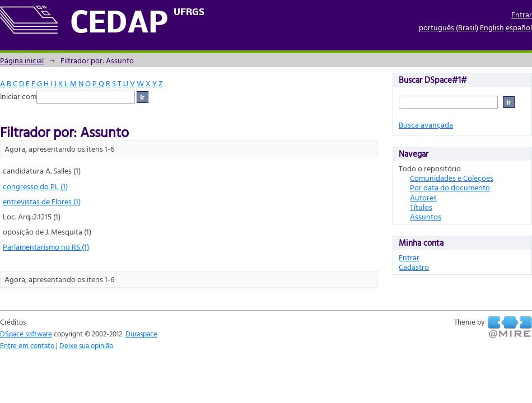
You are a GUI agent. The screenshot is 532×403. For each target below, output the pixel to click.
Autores (423, 197)
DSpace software (26, 334)
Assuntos (426, 216)
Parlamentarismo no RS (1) (46, 247)
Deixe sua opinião (86, 345)
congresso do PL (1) (35, 186)
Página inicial (22, 60)
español (519, 27)
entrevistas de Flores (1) (42, 201)
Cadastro (414, 267)
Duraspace (141, 334)
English (492, 27)
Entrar (522, 14)
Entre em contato (27, 345)
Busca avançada (426, 125)
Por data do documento (450, 187)
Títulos (421, 207)
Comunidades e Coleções (452, 178)
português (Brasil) (449, 27)
